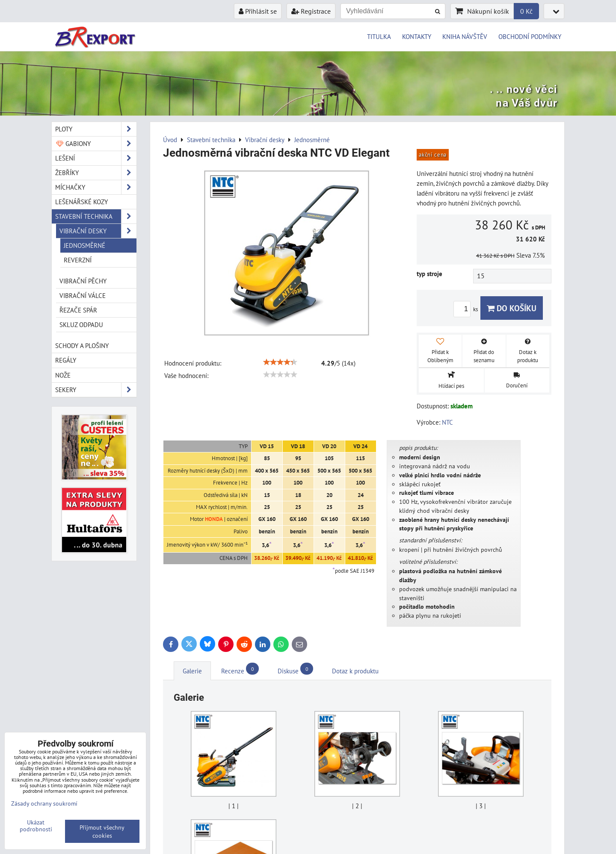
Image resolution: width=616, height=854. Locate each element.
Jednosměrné (84, 245)
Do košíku (512, 308)
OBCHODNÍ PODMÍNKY (530, 36)
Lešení (96, 158)
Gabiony (96, 144)
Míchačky (96, 187)
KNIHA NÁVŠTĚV (465, 36)
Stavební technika (96, 216)
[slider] (280, 362)
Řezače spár (78, 310)
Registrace (311, 11)
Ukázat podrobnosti (36, 826)
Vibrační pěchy (83, 281)
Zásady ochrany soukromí (44, 803)
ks (467, 309)
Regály (66, 360)
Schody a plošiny (82, 345)
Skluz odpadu (81, 324)
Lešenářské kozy (81, 202)
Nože (63, 375)
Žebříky (96, 173)
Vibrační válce (83, 295)
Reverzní (78, 260)
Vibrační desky (98, 231)
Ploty (96, 129)
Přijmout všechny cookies (102, 831)
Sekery (96, 390)
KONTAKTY (417, 36)
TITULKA (379, 36)
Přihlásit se (258, 11)
